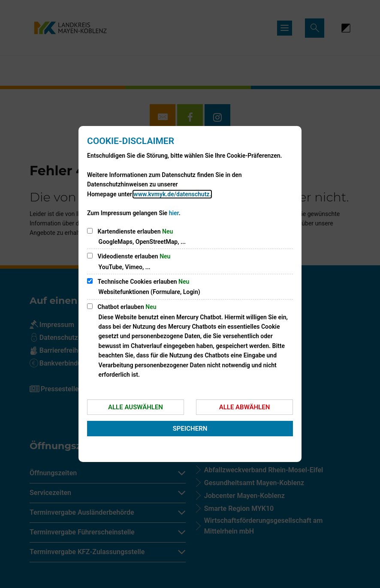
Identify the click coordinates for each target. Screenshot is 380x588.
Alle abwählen (245, 407)
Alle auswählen (136, 407)
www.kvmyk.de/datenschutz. (172, 194)
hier (174, 213)
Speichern (190, 429)
